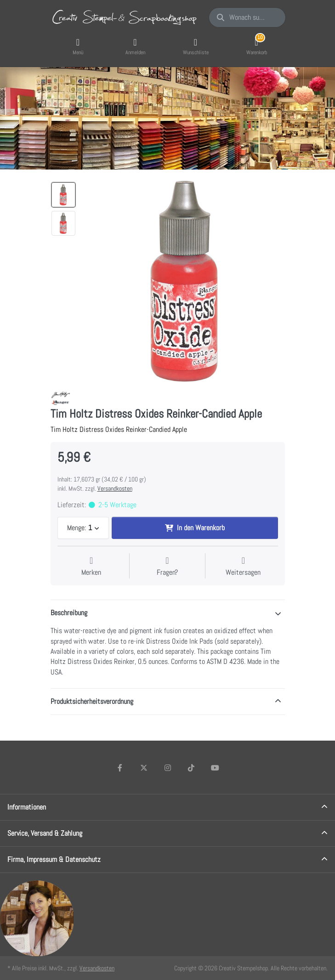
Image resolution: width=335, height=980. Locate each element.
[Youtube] (215, 768)
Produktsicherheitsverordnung (92, 701)
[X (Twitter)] (144, 768)
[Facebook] (120, 768)
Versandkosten (115, 488)
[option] (63, 195)
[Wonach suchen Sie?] (247, 17)
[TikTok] (191, 768)
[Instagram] (168, 768)
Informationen (27, 807)
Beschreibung (69, 613)
